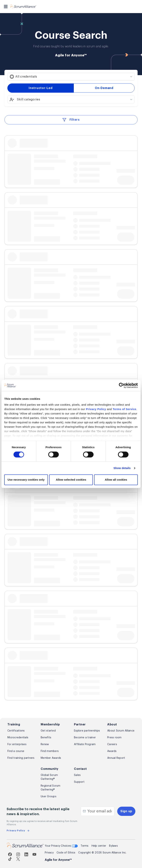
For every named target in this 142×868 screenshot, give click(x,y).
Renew (45, 744)
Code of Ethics (66, 853)
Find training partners (21, 758)
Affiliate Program (85, 744)
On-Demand (104, 88)
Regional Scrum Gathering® (51, 788)
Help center (99, 846)
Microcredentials (18, 738)
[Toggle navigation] (6, 7)
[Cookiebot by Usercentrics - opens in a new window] (122, 385)
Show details (122, 468)
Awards (112, 751)
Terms (84, 846)
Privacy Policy (96, 409)
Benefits (46, 738)
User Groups (49, 797)
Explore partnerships (87, 731)
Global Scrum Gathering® (49, 777)
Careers (112, 744)
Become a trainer (85, 738)
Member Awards (51, 758)
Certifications (16, 731)
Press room (114, 738)
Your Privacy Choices (61, 846)
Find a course (16, 751)
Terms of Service (124, 409)
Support (79, 782)
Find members (50, 751)
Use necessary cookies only (26, 480)
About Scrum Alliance (121, 731)
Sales (77, 775)
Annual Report (116, 758)
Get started (48, 731)
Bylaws (113, 846)
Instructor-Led (41, 88)
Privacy (49, 853)
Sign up (126, 811)
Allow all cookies (116, 480)
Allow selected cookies (71, 480)
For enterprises (17, 744)
